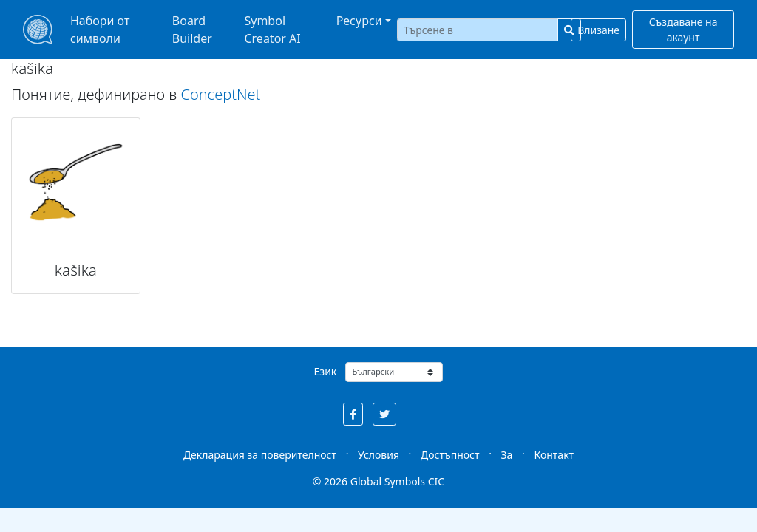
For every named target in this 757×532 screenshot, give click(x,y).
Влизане (598, 30)
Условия (378, 455)
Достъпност (450, 455)
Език (326, 371)
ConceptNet (220, 94)
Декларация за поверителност (260, 455)
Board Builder (192, 30)
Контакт (554, 455)
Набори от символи (100, 30)
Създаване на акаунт (683, 30)
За (507, 455)
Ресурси (359, 21)
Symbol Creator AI (272, 30)
